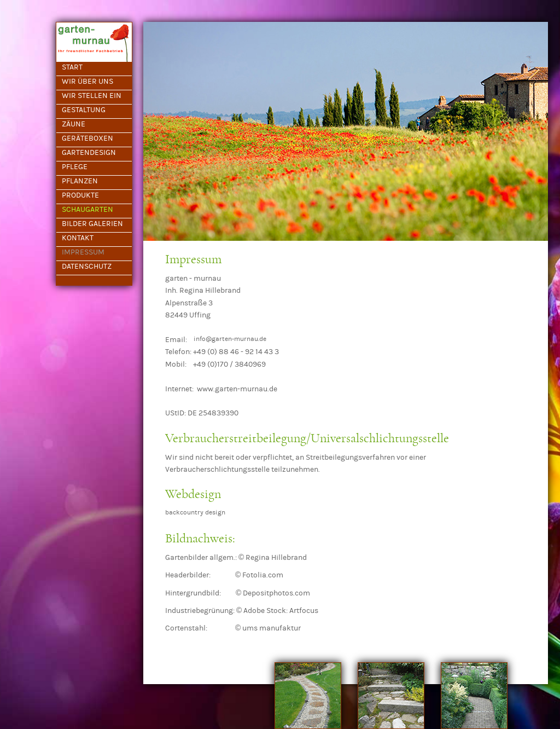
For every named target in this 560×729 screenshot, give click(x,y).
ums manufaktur (272, 628)
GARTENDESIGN (89, 153)
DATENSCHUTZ (87, 267)
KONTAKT (78, 238)
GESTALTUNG (84, 110)
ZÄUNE (74, 124)
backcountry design (195, 512)
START (72, 67)
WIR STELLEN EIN (92, 96)
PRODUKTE (80, 195)
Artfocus (304, 611)
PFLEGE (75, 167)
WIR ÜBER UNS (87, 82)
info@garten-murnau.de (230, 339)
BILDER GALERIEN (92, 224)
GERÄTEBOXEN (87, 138)
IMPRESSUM (83, 252)
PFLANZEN (80, 181)
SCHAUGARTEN (87, 210)
